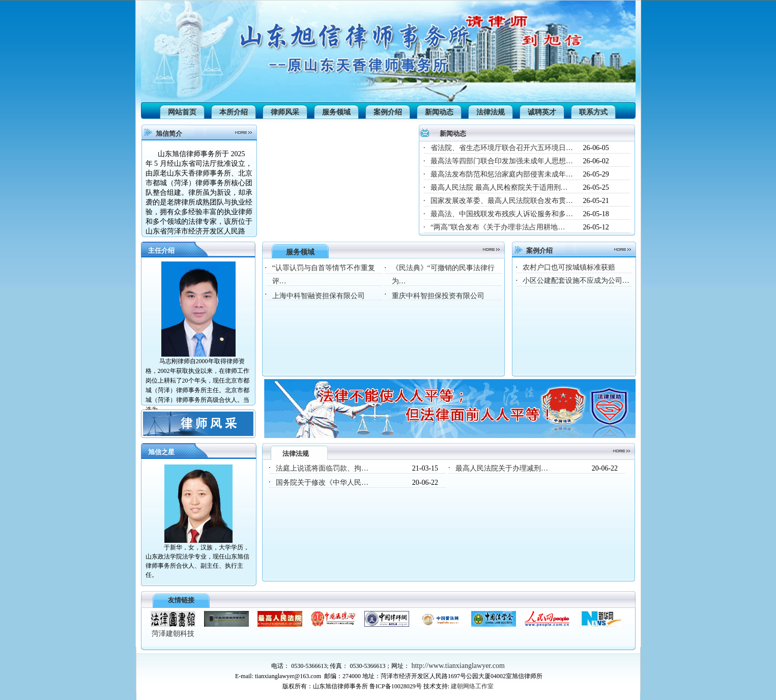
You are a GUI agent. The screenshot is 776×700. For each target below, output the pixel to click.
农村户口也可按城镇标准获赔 (569, 267)
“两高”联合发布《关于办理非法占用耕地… (498, 227)
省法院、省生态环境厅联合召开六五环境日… (502, 148)
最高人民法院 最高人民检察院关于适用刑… (499, 187)
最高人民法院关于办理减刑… (502, 468)
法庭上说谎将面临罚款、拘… (322, 468)
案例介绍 (388, 112)
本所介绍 (234, 112)
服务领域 (336, 112)
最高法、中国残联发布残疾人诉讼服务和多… (502, 214)
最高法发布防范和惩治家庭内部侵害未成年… (502, 174)
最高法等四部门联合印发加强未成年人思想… (502, 161)
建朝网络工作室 (472, 686)
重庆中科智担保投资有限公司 (438, 296)
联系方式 (593, 112)
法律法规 (491, 112)
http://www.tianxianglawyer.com (458, 666)
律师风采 (285, 112)
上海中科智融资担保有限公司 (319, 296)
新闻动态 (439, 112)
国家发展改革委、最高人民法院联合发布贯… (502, 201)
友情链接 (181, 600)
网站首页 (182, 112)
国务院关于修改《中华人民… (322, 483)
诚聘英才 (542, 112)
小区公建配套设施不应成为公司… (576, 281)
